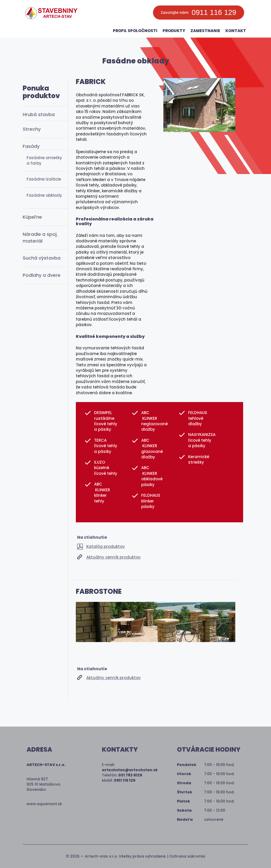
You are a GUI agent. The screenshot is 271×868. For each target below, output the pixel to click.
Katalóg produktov (106, 546)
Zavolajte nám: (198, 13)
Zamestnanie (205, 31)
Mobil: (119, 780)
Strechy (32, 129)
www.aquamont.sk (44, 804)
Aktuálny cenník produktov (113, 557)
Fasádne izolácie (44, 179)
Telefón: (122, 775)
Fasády (31, 146)
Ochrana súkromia (187, 856)
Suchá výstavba (42, 258)
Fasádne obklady (44, 195)
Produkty (174, 31)
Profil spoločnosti (135, 31)
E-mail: (130, 767)
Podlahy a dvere (42, 275)
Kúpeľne (32, 217)
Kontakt (236, 31)
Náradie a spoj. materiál (40, 238)
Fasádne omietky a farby (44, 160)
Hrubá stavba (39, 114)
